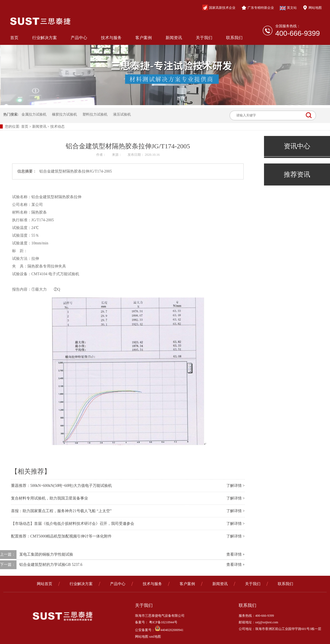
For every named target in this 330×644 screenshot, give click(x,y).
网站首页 (45, 584)
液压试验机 (122, 114)
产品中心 (79, 38)
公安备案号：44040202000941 (159, 630)
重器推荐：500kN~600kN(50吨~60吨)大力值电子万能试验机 (61, 486)
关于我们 (204, 38)
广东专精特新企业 (258, 8)
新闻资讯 (174, 38)
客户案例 (144, 38)
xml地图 (155, 637)
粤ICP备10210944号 (163, 622)
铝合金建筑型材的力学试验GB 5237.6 (51, 565)
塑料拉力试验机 (95, 114)
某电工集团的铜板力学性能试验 (46, 554)
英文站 (288, 8)
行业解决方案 (45, 38)
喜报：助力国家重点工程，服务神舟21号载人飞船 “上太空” (61, 511)
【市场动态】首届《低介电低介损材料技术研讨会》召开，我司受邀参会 (73, 524)
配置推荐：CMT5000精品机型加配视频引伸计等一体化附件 (61, 536)
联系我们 (234, 38)
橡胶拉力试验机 (64, 114)
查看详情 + (236, 554)
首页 (14, 38)
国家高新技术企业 (219, 7)
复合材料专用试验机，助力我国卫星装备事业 (50, 498)
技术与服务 (111, 38)
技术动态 (57, 126)
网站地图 (312, 8)
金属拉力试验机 (34, 114)
